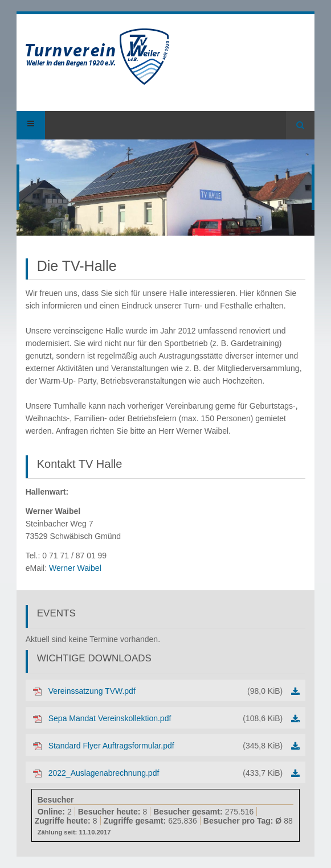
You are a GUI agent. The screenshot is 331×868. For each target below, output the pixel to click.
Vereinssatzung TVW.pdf (166, 691)
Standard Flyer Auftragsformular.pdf (166, 746)
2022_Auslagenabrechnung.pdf (166, 773)
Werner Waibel (75, 568)
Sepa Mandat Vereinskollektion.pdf (166, 718)
